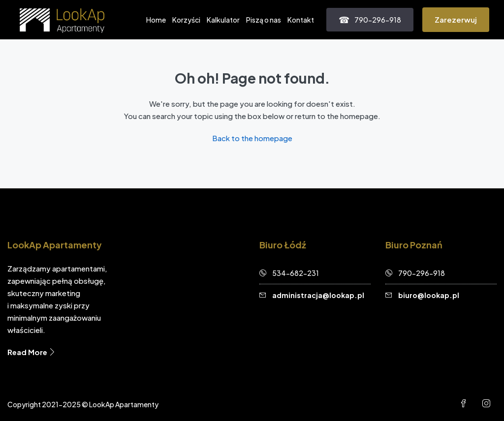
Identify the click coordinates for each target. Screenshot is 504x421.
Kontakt (301, 20)
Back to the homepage (252, 138)
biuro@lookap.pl (429, 295)
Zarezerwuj (456, 19)
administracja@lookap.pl (318, 295)
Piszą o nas (264, 20)
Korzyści (186, 20)
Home (156, 20)
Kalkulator (223, 20)
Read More (32, 352)
